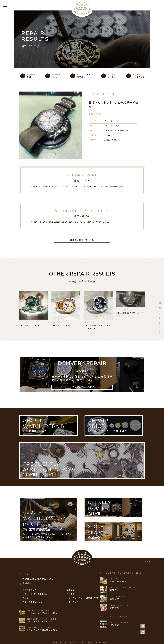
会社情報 (27, 598)
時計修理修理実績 (112, 76)
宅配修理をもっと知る (83, 387)
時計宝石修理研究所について (38, 579)
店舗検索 (27, 584)
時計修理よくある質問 (139, 76)
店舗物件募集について (33, 602)
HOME (26, 574)
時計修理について (56, 76)
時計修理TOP (31, 76)
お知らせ (70, 590)
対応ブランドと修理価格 (84, 76)
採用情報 (70, 594)
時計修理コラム (30, 590)
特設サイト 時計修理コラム (35, 594)
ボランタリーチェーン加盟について (82, 598)
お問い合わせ (72, 602)
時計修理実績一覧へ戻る (82, 240)
